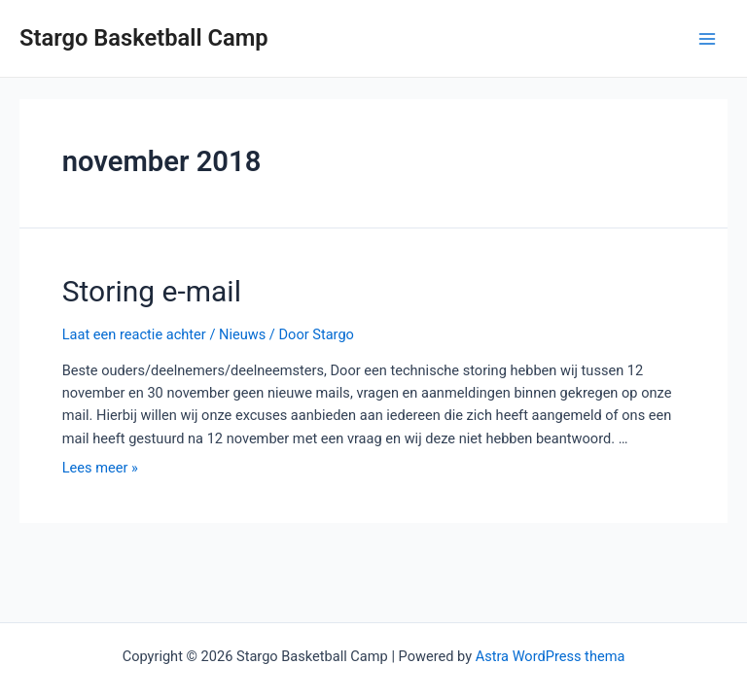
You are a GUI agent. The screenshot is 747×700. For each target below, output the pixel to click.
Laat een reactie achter (134, 334)
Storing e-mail (152, 291)
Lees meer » (100, 468)
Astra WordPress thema (551, 656)
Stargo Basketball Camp (144, 38)
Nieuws (242, 334)
